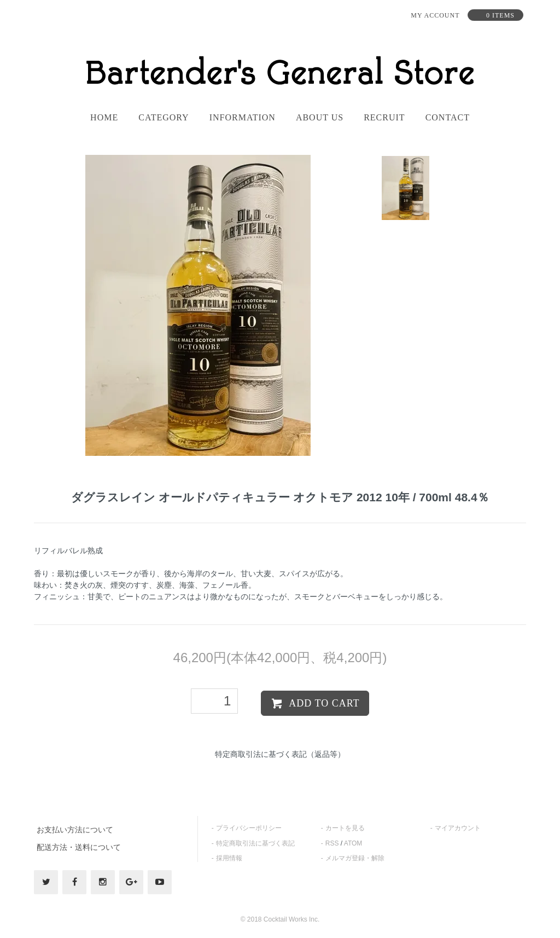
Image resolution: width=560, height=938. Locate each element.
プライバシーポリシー (249, 828)
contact (448, 118)
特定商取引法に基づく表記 (255, 843)
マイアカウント (458, 828)
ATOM (353, 843)
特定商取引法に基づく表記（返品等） (280, 754)
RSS (332, 843)
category (164, 118)
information (243, 118)
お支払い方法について (75, 830)
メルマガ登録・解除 (355, 858)
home (104, 118)
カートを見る (345, 828)
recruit (384, 118)
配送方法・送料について (79, 847)
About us (320, 118)
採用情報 (229, 858)
